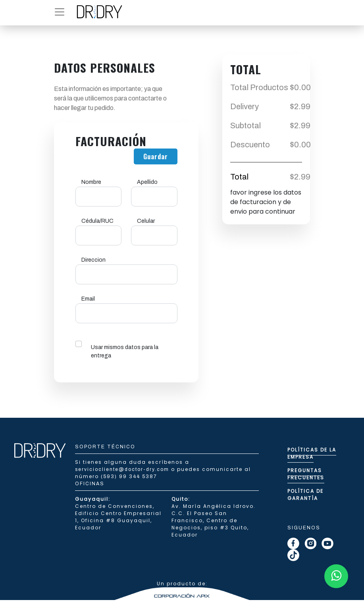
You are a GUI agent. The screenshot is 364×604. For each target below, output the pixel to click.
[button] (60, 12)
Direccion (93, 260)
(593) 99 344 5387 (129, 477)
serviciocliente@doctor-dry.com (123, 469)
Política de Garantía (305, 495)
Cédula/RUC (97, 221)
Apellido (147, 182)
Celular (146, 221)
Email (88, 299)
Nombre (91, 182)
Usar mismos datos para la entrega (125, 351)
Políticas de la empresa (312, 453)
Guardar (156, 156)
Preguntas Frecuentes (306, 474)
